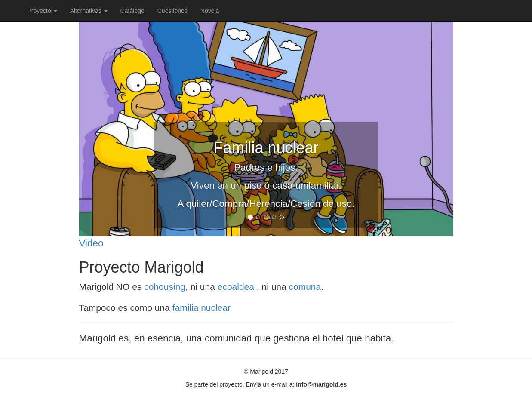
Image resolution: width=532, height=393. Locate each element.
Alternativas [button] (89, 11)
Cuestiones (172, 11)
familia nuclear (201, 308)
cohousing (165, 287)
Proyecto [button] (42, 11)
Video (91, 243)
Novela (210, 11)
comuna (305, 287)
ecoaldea (237, 287)
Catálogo (132, 11)
